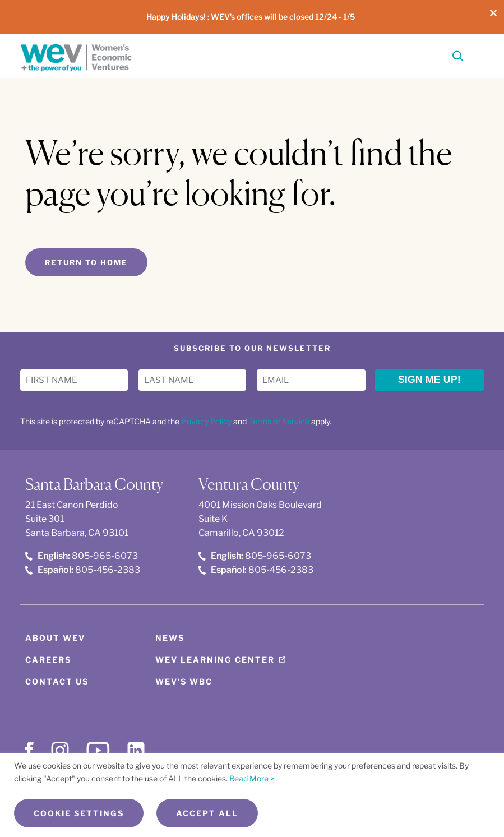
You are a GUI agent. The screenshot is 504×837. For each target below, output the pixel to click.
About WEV (55, 638)
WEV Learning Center (215, 660)
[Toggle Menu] (477, 55)
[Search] (458, 58)
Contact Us (57, 681)
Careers (48, 660)
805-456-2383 (83, 570)
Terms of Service (279, 421)
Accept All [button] (207, 813)
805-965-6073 (82, 556)
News (170, 638)
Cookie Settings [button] (79, 813)
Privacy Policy (206, 421)
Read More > (252, 778)
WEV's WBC (184, 681)
